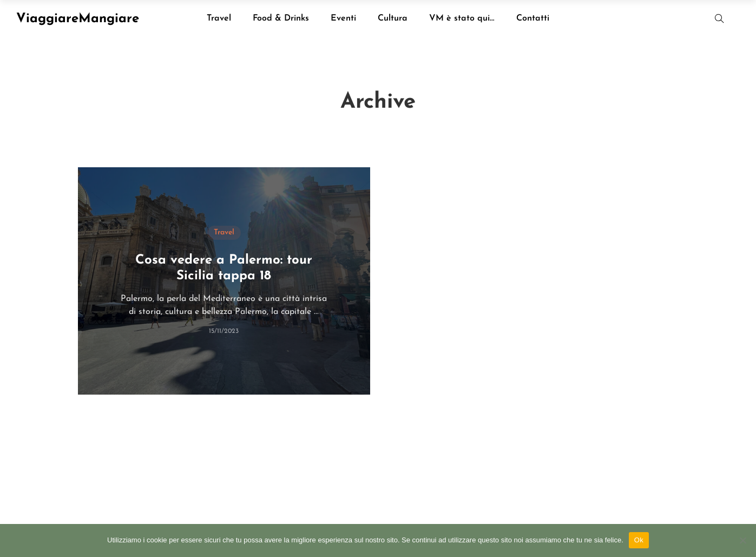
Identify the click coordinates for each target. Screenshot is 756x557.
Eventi (343, 18)
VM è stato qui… (462, 18)
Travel (219, 18)
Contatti (533, 18)
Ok (639, 540)
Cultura (393, 18)
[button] (719, 19)
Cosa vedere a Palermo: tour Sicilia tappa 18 (224, 268)
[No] (742, 540)
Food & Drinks (281, 18)
